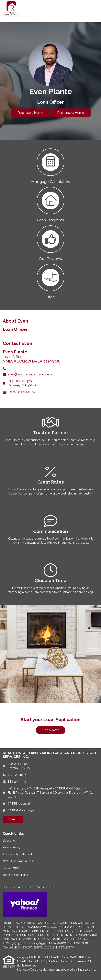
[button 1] (50, 166)
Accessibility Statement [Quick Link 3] (17, 854)
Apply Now (51, 730)
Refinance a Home (71, 113)
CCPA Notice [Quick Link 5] (11, 868)
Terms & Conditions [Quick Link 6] (15, 875)
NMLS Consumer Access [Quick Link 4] (19, 861)
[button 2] (50, 204)
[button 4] (50, 281)
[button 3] (50, 243)
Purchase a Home (30, 113)
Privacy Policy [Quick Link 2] (12, 847)
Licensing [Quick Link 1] (9, 841)
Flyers (13, 819)
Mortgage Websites (30, 970)
